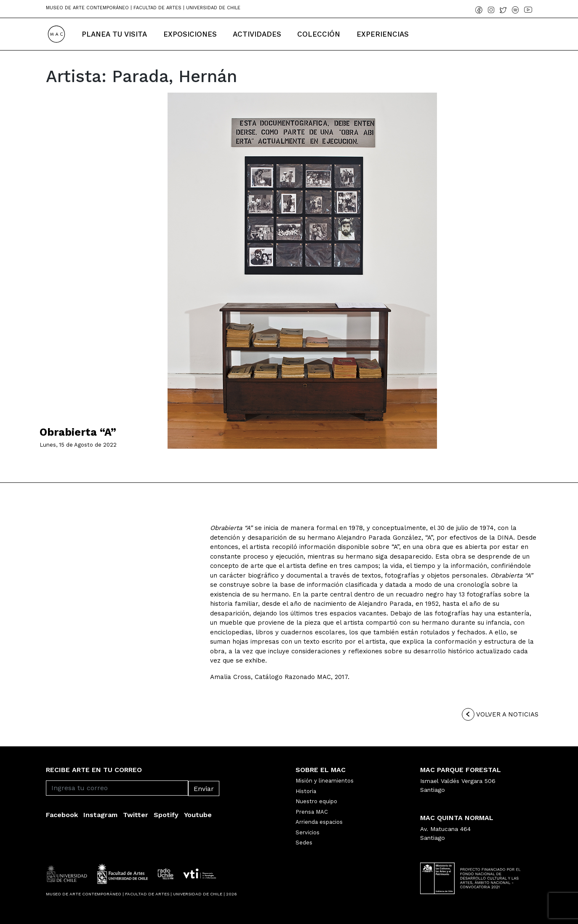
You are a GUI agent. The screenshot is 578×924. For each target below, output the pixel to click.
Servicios (308, 832)
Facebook (62, 815)
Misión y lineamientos (325, 781)
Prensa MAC (312, 812)
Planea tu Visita (114, 34)
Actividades (257, 34)
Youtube (198, 815)
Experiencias (383, 34)
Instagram (100, 815)
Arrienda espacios (319, 822)
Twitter (136, 815)
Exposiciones (190, 34)
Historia (306, 791)
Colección (319, 34)
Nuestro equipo (316, 801)
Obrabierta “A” (78, 432)
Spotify (166, 815)
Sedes (304, 843)
